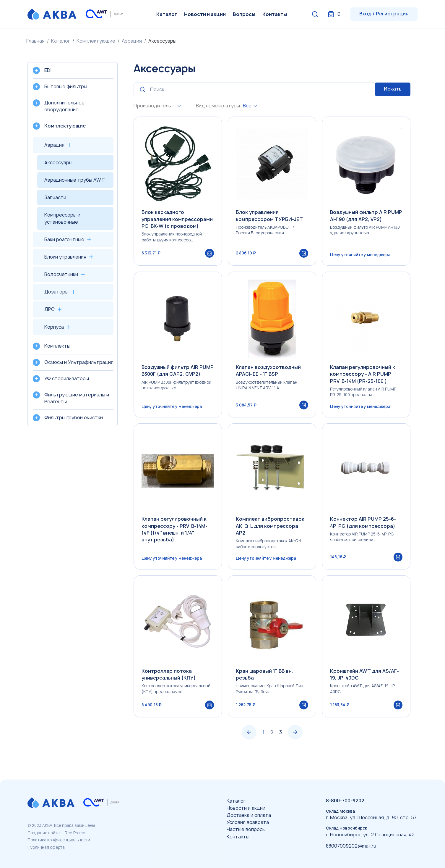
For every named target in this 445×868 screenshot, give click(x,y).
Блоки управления (65, 257)
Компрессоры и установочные (62, 218)
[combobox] (178, 106)
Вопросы (244, 14)
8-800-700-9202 (345, 801)
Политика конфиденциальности (59, 840)
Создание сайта (44, 833)
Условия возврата (248, 822)
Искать (393, 89)
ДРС (49, 309)
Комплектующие (96, 41)
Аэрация (132, 41)
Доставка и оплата (249, 815)
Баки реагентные (64, 239)
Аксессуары (58, 162)
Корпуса (54, 327)
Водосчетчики (61, 274)
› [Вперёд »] (295, 748)
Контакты (275, 14)
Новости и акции (205, 14)
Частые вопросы (246, 829)
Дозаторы (56, 292)
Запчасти (55, 197)
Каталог (167, 14)
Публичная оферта (46, 847)
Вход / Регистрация (384, 14)
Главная (35, 41)
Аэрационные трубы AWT (75, 180)
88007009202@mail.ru (351, 846)
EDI (48, 70)
